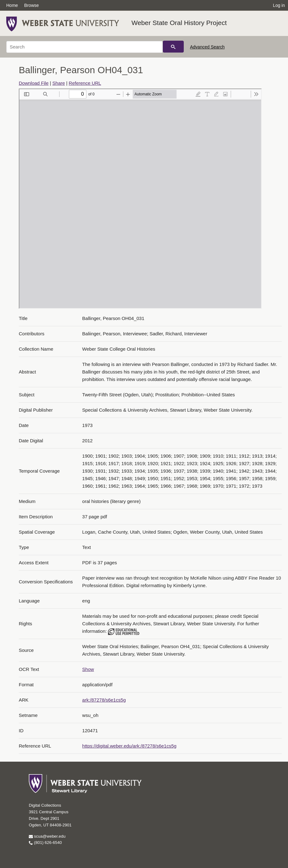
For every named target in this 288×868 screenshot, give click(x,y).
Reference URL (85, 83)
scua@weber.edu (47, 836)
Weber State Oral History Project (179, 23)
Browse (31, 5)
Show (88, 669)
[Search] (85, 47)
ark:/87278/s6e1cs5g (104, 700)
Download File (34, 83)
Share (59, 83)
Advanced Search (207, 47)
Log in (279, 5)
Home (12, 5)
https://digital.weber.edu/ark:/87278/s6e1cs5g (129, 746)
